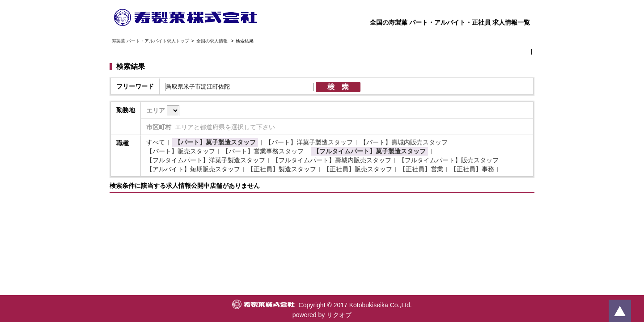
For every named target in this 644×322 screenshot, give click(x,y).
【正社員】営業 (421, 169)
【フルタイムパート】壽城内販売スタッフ (332, 160)
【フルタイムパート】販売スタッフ (449, 160)
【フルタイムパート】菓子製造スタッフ (369, 151)
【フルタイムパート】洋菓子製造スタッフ (206, 160)
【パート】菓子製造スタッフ (215, 142)
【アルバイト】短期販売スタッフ (193, 169)
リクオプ (339, 315)
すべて (156, 142)
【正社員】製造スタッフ (282, 169)
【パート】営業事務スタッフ (263, 151)
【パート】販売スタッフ (181, 151)
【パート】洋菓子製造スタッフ (309, 142)
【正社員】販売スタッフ (358, 169)
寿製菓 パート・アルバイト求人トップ (150, 41)
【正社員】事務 (472, 169)
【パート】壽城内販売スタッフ (404, 142)
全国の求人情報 (213, 41)
